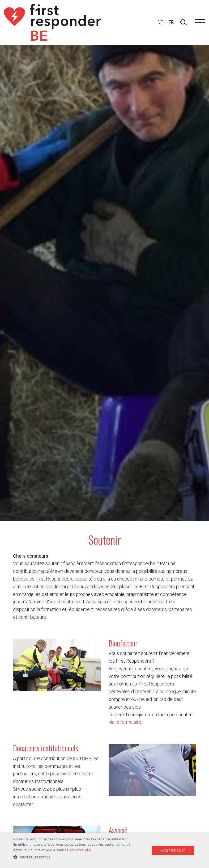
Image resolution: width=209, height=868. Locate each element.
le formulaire (128, 722)
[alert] (104, 850)
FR (171, 22)
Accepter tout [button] (173, 850)
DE (160, 22)
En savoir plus (81, 850)
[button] (73, 858)
